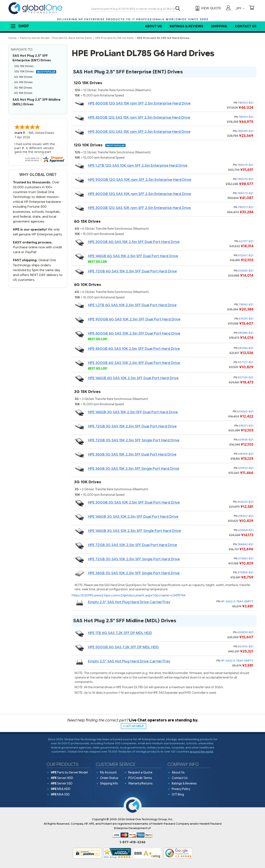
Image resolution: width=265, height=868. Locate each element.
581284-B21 (246, 348)
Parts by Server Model (69, 772)
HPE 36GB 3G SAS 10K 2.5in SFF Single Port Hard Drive (134, 573)
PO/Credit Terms (140, 778)
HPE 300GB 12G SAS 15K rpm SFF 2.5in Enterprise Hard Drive (139, 132)
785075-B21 (245, 179)
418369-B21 (246, 454)
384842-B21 (245, 544)
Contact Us (246, 26)
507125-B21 (246, 377)
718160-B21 (246, 304)
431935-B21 (246, 440)
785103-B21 (246, 103)
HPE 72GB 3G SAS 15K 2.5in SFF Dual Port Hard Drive (132, 426)
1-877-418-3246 (132, 842)
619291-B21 (246, 319)
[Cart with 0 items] (252, 8)
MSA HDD (61, 789)
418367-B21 (246, 516)
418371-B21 (246, 426)
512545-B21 (246, 271)
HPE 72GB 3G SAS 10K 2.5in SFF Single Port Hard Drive (134, 559)
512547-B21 (246, 255)
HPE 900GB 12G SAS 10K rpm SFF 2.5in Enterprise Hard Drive (140, 180)
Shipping (219, 26)
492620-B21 (245, 502)
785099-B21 (245, 131)
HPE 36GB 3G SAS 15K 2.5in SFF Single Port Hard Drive (134, 469)
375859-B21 (245, 572)
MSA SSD (60, 794)
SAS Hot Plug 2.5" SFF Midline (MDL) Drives (37, 102)
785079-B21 (245, 165)
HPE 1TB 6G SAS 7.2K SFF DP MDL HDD (120, 633)
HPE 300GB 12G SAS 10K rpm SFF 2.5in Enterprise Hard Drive (139, 208)
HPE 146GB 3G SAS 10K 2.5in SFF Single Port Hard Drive (135, 531)
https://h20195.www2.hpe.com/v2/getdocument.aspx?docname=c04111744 (129, 595)
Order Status (109, 778)
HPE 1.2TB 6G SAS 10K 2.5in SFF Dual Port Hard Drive (132, 305)
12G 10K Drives (36, 71)
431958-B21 (246, 530)
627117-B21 (246, 241)
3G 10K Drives (23, 93)
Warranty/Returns (140, 783)
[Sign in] (228, 8)
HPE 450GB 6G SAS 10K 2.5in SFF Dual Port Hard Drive (134, 349)
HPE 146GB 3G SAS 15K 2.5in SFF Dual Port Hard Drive (133, 412)
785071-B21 (246, 207)
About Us (153, 26)
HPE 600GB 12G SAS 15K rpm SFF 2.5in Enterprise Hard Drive (139, 103)
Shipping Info (109, 783)
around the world (201, 752)
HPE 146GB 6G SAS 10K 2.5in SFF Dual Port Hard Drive (133, 378)
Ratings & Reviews (186, 26)
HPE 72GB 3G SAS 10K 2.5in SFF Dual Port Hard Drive (132, 545)
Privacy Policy (181, 789)
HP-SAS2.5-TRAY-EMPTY (237, 601)
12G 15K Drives (24, 66)
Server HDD (62, 778)
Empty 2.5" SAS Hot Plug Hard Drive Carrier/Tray (129, 602)
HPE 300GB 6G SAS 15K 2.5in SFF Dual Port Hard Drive (134, 242)
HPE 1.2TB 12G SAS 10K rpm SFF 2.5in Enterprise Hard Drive (138, 165)
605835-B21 (245, 632)
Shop (19, 26)
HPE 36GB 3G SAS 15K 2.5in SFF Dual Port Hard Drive (132, 454)
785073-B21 (245, 193)
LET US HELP (135, 726)
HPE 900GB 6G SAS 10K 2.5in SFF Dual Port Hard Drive (134, 319)
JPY (240, 8)
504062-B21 (245, 411)
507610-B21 (246, 646)
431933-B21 (246, 468)
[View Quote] (208, 8)
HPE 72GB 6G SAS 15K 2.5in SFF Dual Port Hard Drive (132, 271)
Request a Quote (140, 772)
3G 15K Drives (23, 88)
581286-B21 (246, 333)
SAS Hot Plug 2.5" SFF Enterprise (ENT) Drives (32, 58)
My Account (108, 772)
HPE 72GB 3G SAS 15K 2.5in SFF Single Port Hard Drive (134, 440)
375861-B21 (246, 558)
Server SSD (62, 783)
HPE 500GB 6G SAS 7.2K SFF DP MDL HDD (123, 647)
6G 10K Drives (23, 82)
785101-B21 (246, 117)
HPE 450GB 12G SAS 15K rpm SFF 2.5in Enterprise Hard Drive (139, 117)
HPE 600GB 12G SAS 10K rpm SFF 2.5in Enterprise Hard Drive (139, 194)
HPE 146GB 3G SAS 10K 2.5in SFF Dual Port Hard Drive (133, 517)
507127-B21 (246, 362)
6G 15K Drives (23, 77)
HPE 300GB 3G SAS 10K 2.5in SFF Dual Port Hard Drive (134, 502)
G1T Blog (178, 794)
